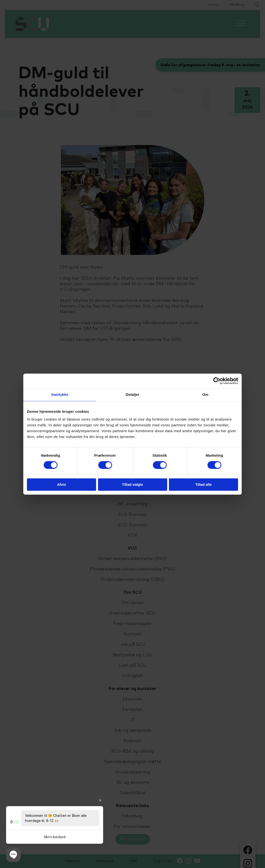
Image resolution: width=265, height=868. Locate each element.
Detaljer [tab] (132, 394)
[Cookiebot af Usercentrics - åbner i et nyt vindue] (217, 381)
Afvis (62, 484)
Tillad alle (203, 484)
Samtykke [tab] (60, 394)
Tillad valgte (132, 484)
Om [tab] (205, 394)
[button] (13, 855)
